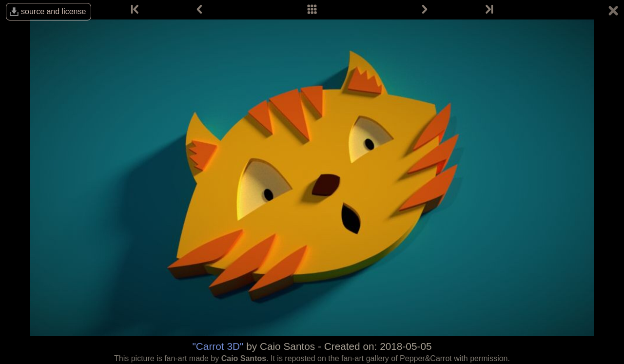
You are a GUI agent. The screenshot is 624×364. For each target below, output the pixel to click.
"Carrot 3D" (218, 346)
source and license (53, 11)
